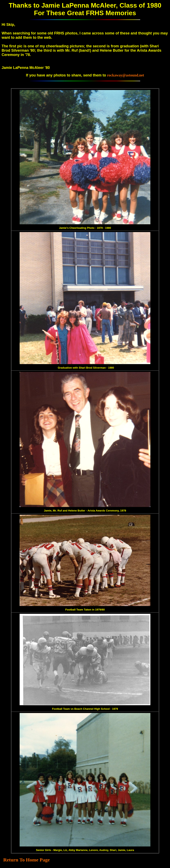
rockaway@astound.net (126, 75)
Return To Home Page (26, 860)
